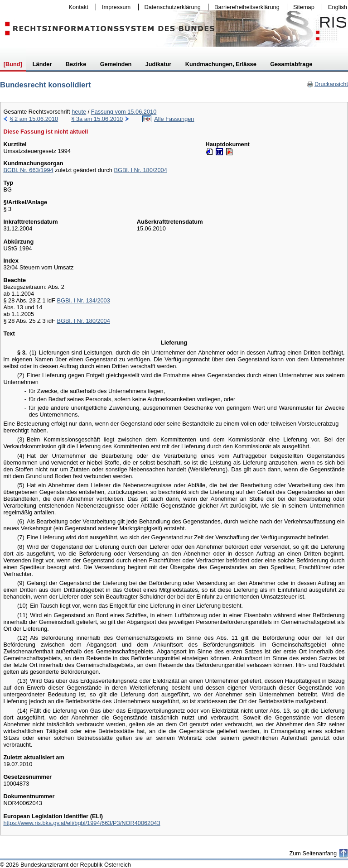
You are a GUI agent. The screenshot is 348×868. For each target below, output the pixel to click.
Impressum (114, 7)
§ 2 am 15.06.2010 (34, 119)
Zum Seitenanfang (313, 853)
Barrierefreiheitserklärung (245, 7)
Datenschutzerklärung (171, 7)
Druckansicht (327, 84)
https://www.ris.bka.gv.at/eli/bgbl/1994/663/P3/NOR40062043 (82, 823)
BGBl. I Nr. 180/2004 (140, 170)
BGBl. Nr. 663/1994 (28, 170)
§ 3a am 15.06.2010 (97, 119)
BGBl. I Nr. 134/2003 (83, 300)
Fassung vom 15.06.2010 (124, 112)
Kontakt (77, 7)
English (338, 7)
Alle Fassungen (174, 119)
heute (79, 112)
